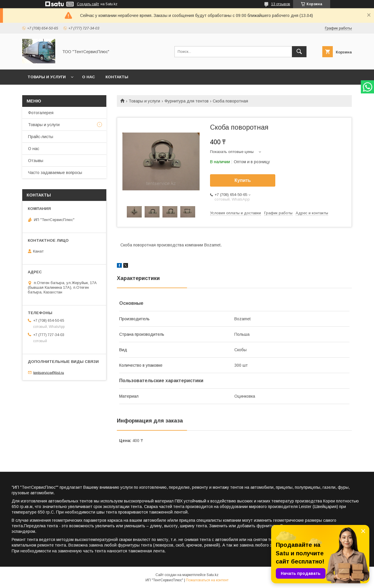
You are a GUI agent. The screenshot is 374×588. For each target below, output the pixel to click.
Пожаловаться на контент (207, 580)
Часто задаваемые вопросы (55, 173)
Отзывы (36, 161)
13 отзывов (281, 4)
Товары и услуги (47, 77)
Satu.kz (213, 575)
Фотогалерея (41, 113)
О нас (89, 77)
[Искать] (299, 52)
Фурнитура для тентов (187, 101)
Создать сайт (88, 4)
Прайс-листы (41, 137)
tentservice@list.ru (49, 372)
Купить (243, 180)
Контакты (117, 77)
